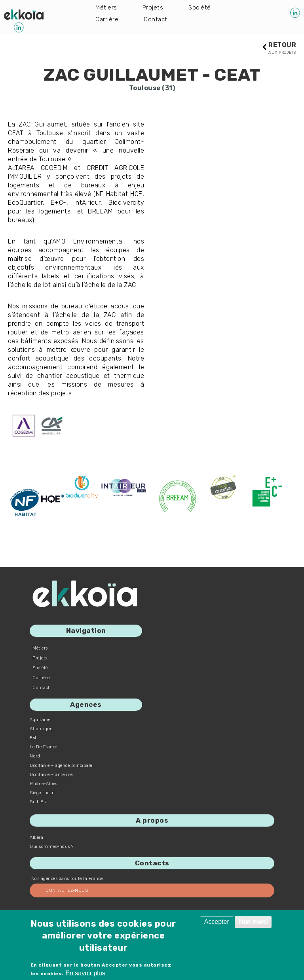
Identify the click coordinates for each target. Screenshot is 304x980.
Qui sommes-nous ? (52, 847)
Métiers (106, 8)
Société (201, 8)
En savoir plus (85, 973)
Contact (156, 20)
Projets (154, 8)
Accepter (217, 922)
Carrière (107, 20)
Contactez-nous (67, 891)
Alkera (36, 838)
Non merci (253, 922)
